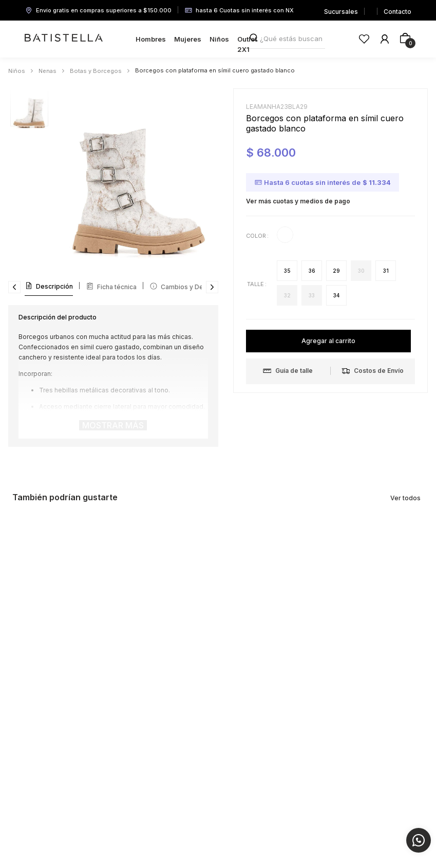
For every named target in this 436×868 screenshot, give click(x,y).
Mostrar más (113, 425)
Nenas (48, 71)
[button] (287, 271)
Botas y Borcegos (96, 71)
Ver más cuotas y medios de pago (298, 201)
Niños (17, 71)
